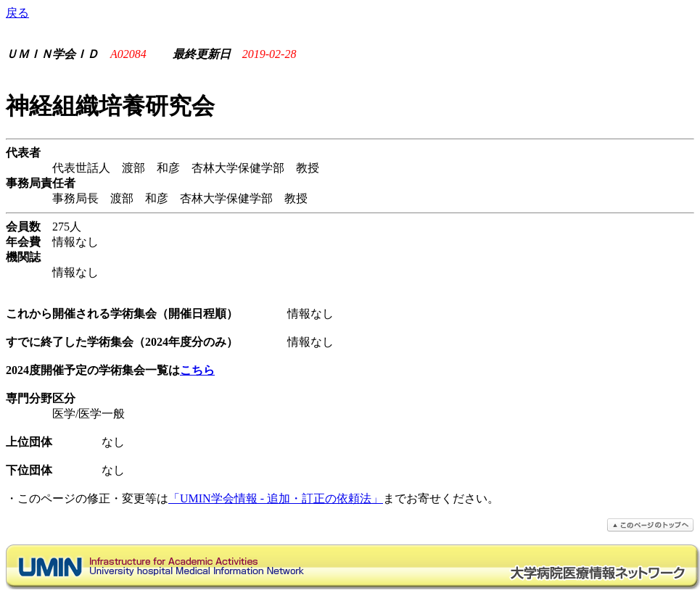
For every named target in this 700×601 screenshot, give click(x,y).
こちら (197, 370)
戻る (17, 13)
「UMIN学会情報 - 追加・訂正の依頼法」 (276, 498)
